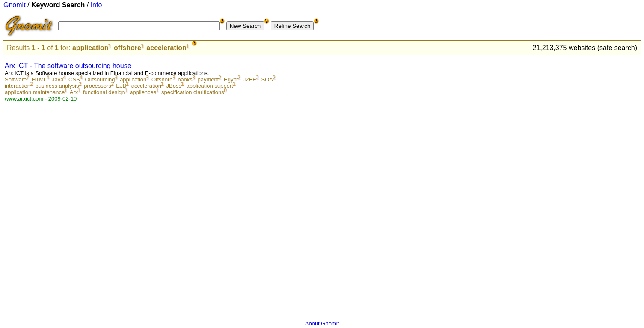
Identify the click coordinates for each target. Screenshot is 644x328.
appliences (143, 92)
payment (208, 79)
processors (98, 86)
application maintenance (35, 92)
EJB (121, 86)
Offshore (162, 79)
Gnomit (15, 5)
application (90, 48)
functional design (104, 92)
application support (210, 86)
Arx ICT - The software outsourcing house (68, 66)
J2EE (250, 79)
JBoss (174, 86)
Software (16, 79)
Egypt (231, 79)
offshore (128, 48)
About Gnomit (322, 324)
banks (185, 79)
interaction (18, 86)
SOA (267, 79)
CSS (74, 79)
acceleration (166, 48)
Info (96, 5)
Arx (74, 92)
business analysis (57, 86)
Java (58, 79)
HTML (39, 79)
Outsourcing (100, 79)
